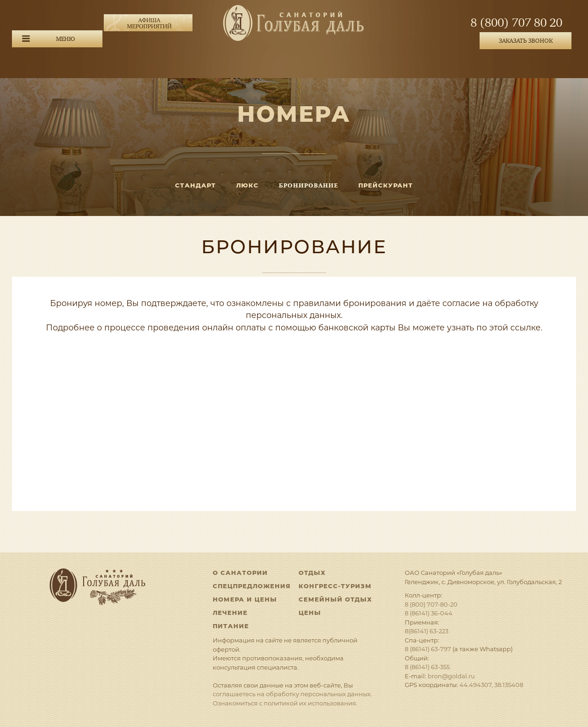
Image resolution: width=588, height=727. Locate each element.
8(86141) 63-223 (427, 631)
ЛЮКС (247, 185)
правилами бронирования (350, 303)
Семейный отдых (335, 599)
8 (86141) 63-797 (428, 649)
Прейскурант (386, 185)
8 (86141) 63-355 (427, 667)
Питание (231, 626)
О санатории (240, 573)
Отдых (312, 573)
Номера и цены (245, 599)
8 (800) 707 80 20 (516, 23)
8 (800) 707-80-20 (431, 604)
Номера (294, 114)
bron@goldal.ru (451, 676)
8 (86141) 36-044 (429, 613)
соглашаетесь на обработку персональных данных (292, 694)
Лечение (230, 613)
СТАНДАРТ (195, 185)
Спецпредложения (252, 586)
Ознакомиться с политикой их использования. (285, 703)
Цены (310, 613)
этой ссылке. (516, 327)
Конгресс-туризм (335, 586)
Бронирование (308, 185)
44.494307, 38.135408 (491, 685)
